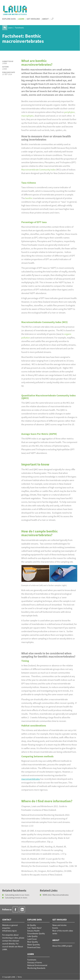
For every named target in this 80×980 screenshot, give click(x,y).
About (45, 19)
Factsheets (19, 28)
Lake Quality (32, 936)
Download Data (34, 947)
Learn (21, 19)
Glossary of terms (35, 963)
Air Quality (32, 925)
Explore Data (9, 19)
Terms (20, 977)
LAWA (15, 10)
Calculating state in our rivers (17, 895)
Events (55, 928)
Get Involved (33, 19)
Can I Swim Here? (34, 928)
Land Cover (32, 939)
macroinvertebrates (31, 779)
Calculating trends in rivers (16, 898)
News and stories (59, 925)
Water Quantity (34, 945)
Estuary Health (33, 931)
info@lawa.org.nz (9, 931)
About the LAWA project (62, 946)
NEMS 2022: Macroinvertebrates (56, 895)
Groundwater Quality (36, 933)
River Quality (33, 942)
